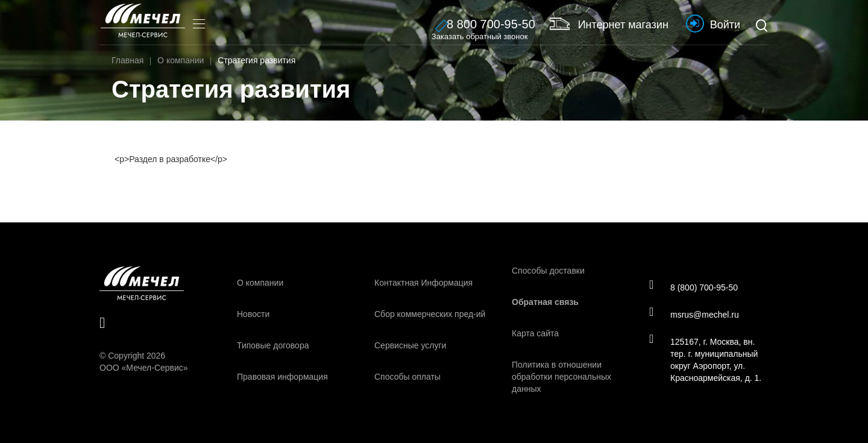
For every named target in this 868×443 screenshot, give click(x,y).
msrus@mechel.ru (694, 314)
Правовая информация (282, 377)
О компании (260, 283)
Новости (253, 314)
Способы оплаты (407, 377)
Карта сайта (535, 333)
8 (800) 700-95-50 (693, 287)
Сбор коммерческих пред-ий (430, 314)
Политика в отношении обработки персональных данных (561, 377)
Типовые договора (273, 345)
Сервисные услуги (410, 345)
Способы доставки (548, 271)
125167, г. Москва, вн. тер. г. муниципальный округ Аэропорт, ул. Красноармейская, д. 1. (705, 359)
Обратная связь (545, 302)
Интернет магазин (609, 24)
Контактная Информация (423, 283)
